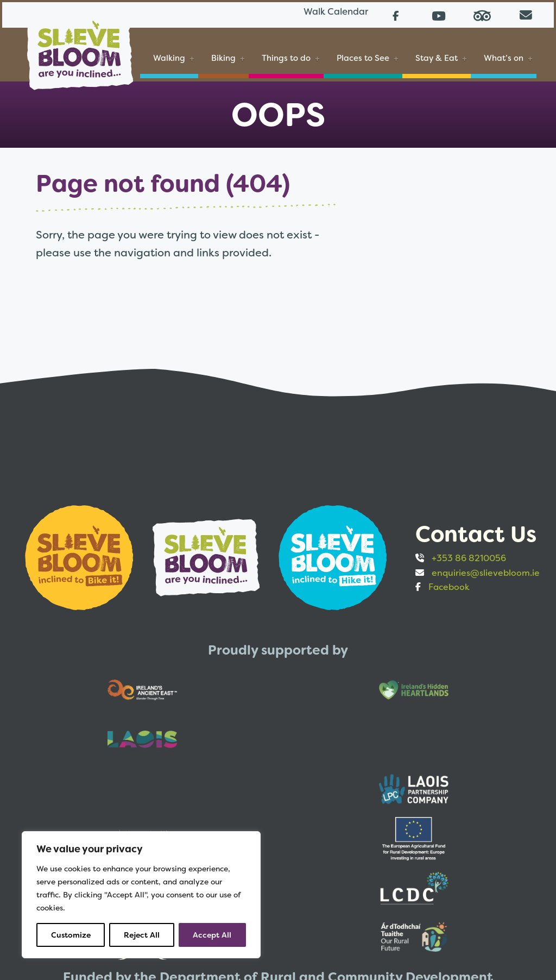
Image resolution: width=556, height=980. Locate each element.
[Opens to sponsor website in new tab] (80, 553)
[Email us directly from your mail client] (528, 14)
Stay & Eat (435, 57)
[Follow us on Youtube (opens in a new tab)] (441, 14)
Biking (222, 57)
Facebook (449, 584)
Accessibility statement (315, 909)
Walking (168, 57)
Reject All (142, 935)
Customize (71, 935)
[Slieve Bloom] (78, 45)
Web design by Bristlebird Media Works (385, 951)
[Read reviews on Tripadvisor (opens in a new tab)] (484, 14)
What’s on (503, 57)
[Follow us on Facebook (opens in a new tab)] (397, 14)
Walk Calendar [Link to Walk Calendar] (324, 13)
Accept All (212, 935)
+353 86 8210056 (469, 555)
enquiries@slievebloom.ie (486, 569)
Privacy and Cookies (423, 909)
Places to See (362, 57)
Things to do (285, 57)
